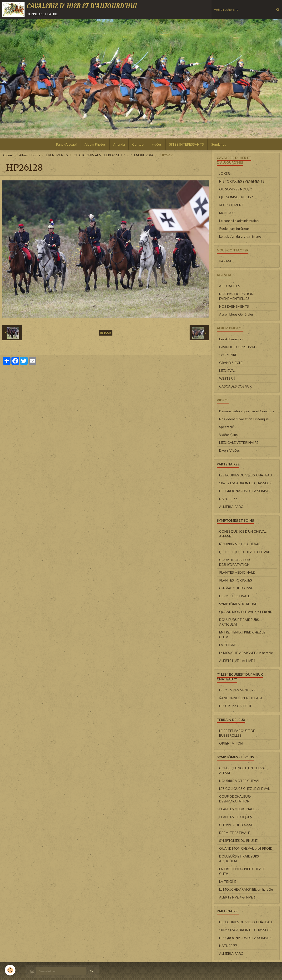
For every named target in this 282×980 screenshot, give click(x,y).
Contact (138, 144)
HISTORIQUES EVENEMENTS (242, 181)
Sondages (219, 144)
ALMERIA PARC (231, 507)
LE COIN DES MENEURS (237, 690)
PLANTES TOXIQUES (236, 580)
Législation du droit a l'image (240, 236)
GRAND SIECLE (231, 363)
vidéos (157, 144)
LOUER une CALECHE (236, 706)
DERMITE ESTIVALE (235, 596)
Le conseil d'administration (239, 221)
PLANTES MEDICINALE (237, 572)
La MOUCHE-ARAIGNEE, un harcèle (246, 653)
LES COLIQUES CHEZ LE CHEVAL (244, 552)
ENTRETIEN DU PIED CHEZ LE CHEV (242, 635)
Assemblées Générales (236, 314)
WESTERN (227, 378)
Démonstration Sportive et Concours (247, 411)
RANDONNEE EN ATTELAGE (241, 698)
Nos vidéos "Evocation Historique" (244, 419)
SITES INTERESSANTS (186, 144)
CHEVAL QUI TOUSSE (236, 588)
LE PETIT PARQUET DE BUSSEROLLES (237, 733)
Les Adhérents (230, 339)
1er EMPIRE (228, 355)
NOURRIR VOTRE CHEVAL (240, 544)
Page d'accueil (67, 144)
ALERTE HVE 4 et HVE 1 (237, 661)
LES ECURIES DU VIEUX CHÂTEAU (246, 475)
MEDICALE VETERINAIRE (239, 442)
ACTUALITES (230, 286)
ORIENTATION (231, 743)
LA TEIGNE (228, 645)
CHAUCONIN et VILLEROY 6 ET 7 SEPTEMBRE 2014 (113, 155)
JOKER (224, 173)
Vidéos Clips (228, 435)
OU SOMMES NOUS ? (235, 189)
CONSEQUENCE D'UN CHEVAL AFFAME (243, 534)
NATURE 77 (228, 499)
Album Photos (95, 144)
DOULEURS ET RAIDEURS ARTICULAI (239, 622)
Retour (106, 333)
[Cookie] (10, 970)
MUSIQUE (227, 213)
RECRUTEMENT (232, 205)
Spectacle (227, 427)
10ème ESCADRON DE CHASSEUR (245, 483)
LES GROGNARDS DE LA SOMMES (245, 491)
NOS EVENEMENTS (234, 306)
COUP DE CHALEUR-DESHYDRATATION (235, 562)
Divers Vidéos (229, 450)
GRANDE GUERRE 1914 (237, 347)
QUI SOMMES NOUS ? (236, 197)
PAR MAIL (227, 261)
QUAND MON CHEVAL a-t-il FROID (246, 612)
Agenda (119, 144)
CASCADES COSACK (235, 386)
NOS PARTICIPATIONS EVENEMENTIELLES (237, 296)
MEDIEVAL (227, 370)
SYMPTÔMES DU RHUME (238, 604)
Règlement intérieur (234, 228)
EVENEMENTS (57, 155)
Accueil (8, 155)
